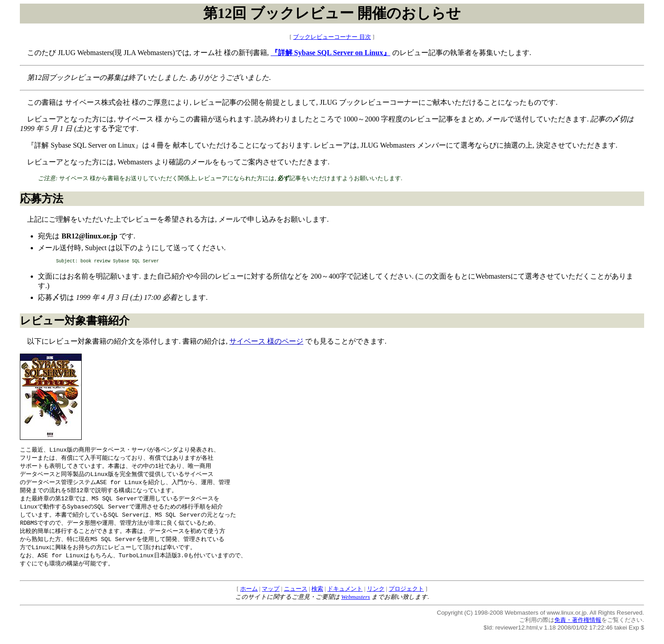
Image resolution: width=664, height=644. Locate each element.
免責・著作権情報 (578, 629)
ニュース (296, 598)
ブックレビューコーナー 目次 (332, 37)
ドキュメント (345, 598)
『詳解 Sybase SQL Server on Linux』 (331, 53)
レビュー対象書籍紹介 (75, 322)
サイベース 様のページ (266, 343)
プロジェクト (406, 598)
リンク (376, 598)
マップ (271, 598)
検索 (317, 598)
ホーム (249, 598)
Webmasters (356, 606)
